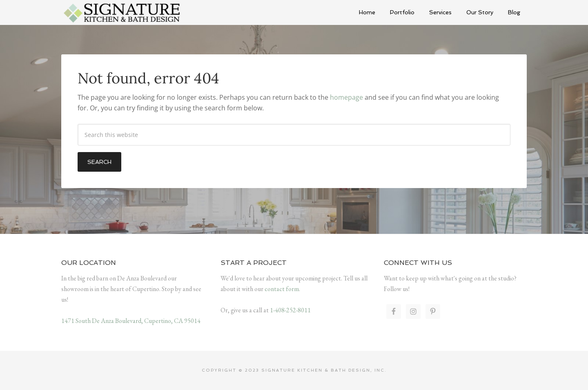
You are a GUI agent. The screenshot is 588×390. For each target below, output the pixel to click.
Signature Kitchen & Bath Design (122, 12)
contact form (282, 289)
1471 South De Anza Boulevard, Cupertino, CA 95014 (131, 321)
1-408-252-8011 (290, 310)
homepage (346, 97)
